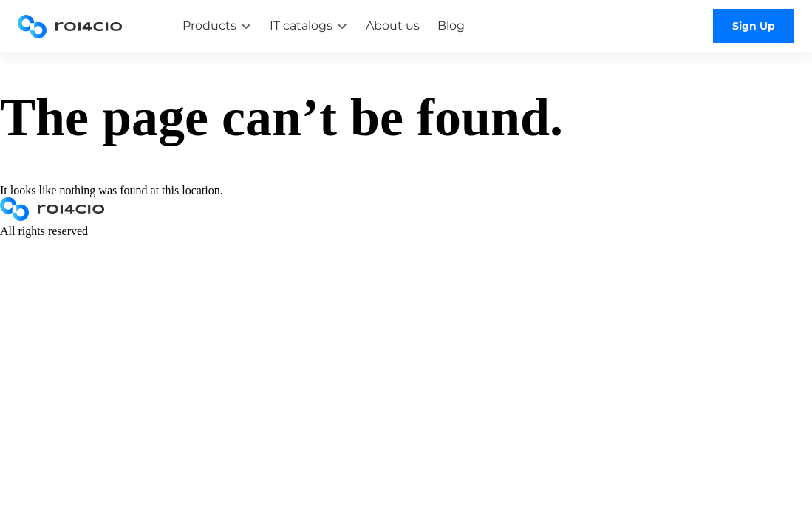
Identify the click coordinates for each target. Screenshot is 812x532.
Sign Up (754, 26)
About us (393, 25)
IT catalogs (301, 25)
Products (209, 25)
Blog (451, 25)
